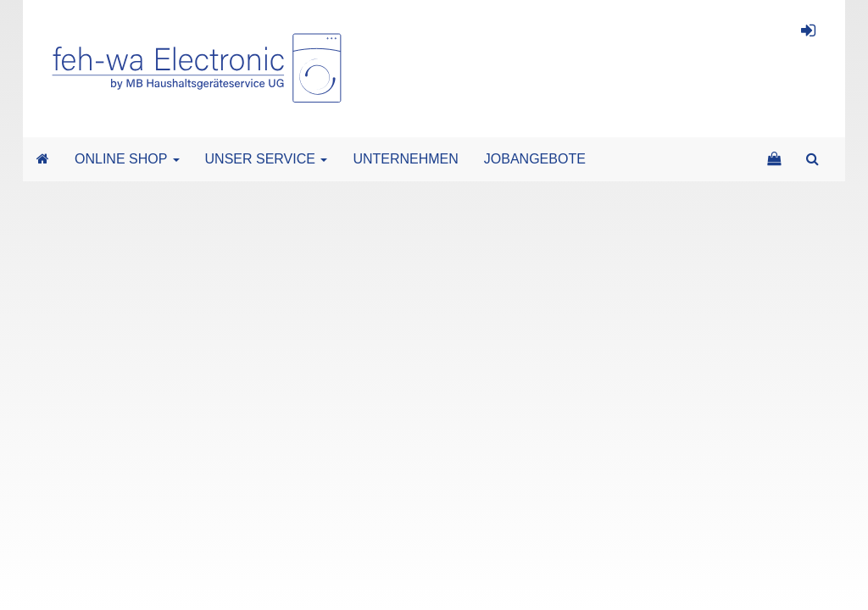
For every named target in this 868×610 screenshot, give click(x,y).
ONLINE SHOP (127, 159)
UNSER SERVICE (267, 159)
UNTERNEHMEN (405, 159)
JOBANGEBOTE (535, 159)
